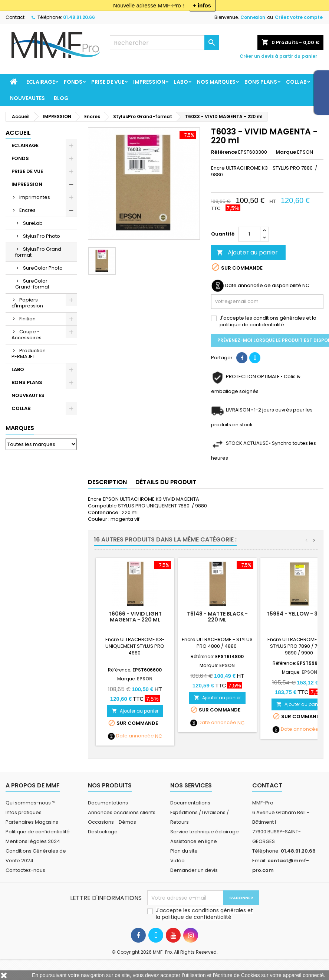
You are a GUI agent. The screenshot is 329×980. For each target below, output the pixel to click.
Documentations (108, 803)
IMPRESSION (149, 82)
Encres (27, 210)
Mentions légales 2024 (33, 841)
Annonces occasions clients (122, 812)
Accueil (18, 133)
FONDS (73, 82)
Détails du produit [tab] (166, 482)
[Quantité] (249, 234)
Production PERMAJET (29, 354)
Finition (27, 319)
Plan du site (184, 851)
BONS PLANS (261, 82)
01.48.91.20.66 (79, 17)
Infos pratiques (24, 812)
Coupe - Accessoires (27, 335)
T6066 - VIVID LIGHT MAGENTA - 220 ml (135, 617)
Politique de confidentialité (38, 832)
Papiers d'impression (27, 303)
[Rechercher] (165, 43)
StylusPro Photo (42, 236)
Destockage (103, 832)
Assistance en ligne (194, 841)
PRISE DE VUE (108, 82)
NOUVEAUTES (27, 98)
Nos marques (216, 82)
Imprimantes (35, 197)
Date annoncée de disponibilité (263, 286)
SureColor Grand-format (32, 284)
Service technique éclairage (205, 832)
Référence (224, 152)
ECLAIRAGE (41, 82)
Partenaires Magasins (32, 822)
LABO (181, 82)
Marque (286, 152)
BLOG (61, 98)
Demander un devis (194, 870)
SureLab (33, 223)
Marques (20, 428)
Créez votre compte (299, 17)
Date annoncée (135, 736)
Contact (15, 17)
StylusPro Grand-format (40, 252)
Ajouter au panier (247, 252)
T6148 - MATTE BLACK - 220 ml (217, 617)
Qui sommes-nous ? (30, 803)
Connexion (253, 17)
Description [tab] (107, 482)
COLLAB (296, 82)
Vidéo (177, 861)
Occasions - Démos (112, 822)
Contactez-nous (25, 870)
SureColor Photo (43, 268)
